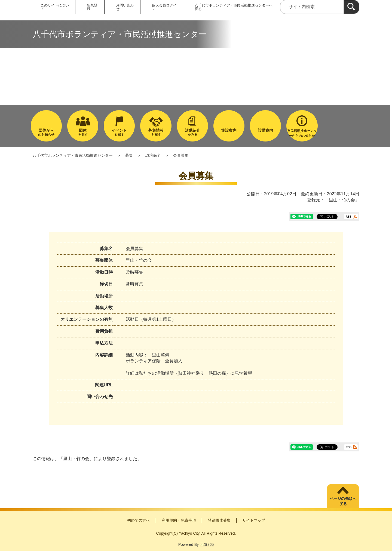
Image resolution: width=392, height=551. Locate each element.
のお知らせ (46, 132)
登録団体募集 (219, 520)
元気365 (207, 544)
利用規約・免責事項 (179, 520)
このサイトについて (55, 7)
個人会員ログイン (164, 7)
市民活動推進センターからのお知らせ (302, 133)
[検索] (351, 7)
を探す (83, 132)
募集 (129, 155)
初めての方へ (139, 520)
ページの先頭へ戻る (343, 501)
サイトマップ (254, 520)
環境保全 (153, 155)
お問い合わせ (125, 7)
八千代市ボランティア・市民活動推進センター (73, 155)
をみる (192, 132)
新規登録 (92, 7)
